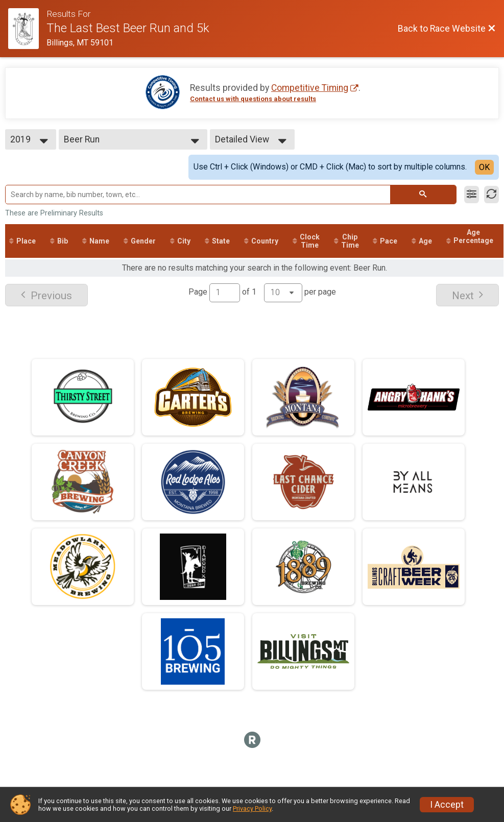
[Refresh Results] (491, 195)
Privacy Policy (252, 808)
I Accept (447, 805)
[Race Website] (27, 29)
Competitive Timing (310, 88)
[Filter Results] (472, 195)
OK (484, 167)
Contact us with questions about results (253, 99)
